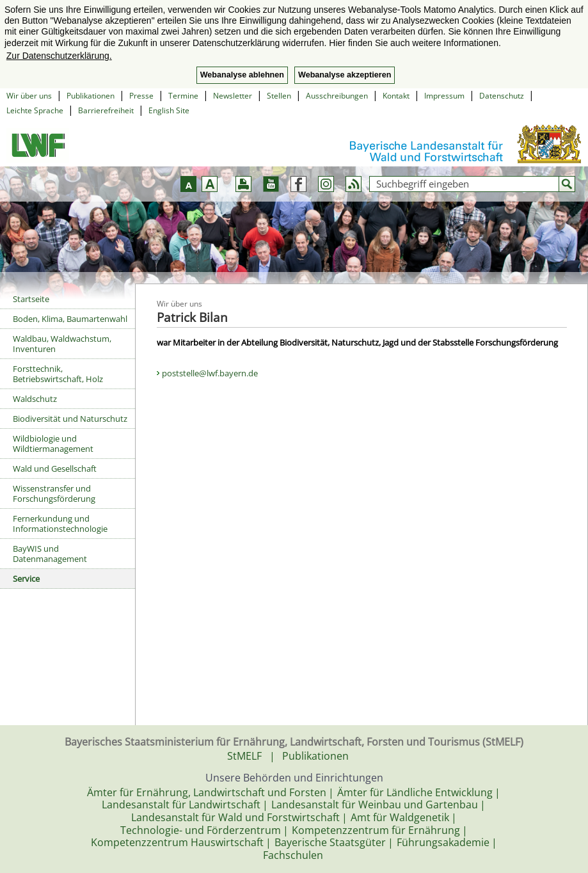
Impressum (444, 96)
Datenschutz (502, 96)
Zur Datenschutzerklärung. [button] (59, 56)
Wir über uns (29, 96)
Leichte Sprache (35, 110)
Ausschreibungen (337, 96)
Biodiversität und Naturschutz (70, 419)
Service (26, 579)
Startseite (31, 299)
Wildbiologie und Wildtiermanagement (53, 444)
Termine (183, 96)
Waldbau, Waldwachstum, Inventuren (62, 344)
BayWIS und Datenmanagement (50, 554)
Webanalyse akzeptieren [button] (345, 75)
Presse (141, 96)
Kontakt (396, 96)
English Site (169, 110)
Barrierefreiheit (106, 110)
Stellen (279, 96)
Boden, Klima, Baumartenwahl (70, 319)
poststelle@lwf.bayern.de (210, 373)
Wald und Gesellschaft (55, 469)
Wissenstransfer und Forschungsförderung (54, 493)
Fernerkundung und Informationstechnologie (60, 524)
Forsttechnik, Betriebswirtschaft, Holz (58, 374)
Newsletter (233, 96)
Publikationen (91, 96)
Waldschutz (35, 399)
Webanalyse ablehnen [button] (242, 75)
